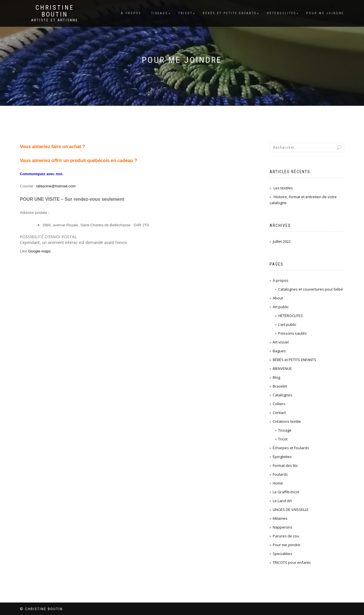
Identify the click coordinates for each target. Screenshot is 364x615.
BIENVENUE (282, 368)
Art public (281, 307)
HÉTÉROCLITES (290, 316)
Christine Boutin (55, 11)
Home (278, 483)
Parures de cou (286, 536)
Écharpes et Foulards (291, 448)
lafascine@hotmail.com (56, 186)
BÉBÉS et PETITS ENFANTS (230, 13)
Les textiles (283, 188)
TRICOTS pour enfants (292, 562)
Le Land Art (282, 501)
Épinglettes (282, 457)
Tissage (160, 13)
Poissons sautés (292, 333)
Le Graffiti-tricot (286, 492)
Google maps (39, 251)
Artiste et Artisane (55, 20)
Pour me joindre (325, 13)
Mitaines (280, 518)
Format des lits (285, 465)
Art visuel (281, 342)
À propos (131, 13)
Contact (279, 413)
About (278, 298)
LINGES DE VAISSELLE (291, 510)
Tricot (185, 13)
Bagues (279, 351)
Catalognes (283, 395)
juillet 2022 (282, 241)
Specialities (283, 554)
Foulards (280, 474)
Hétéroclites (281, 13)
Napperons (283, 527)
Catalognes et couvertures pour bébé (311, 289)
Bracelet (280, 386)
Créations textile (287, 421)
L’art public (287, 324)
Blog (276, 377)
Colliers (279, 404)
